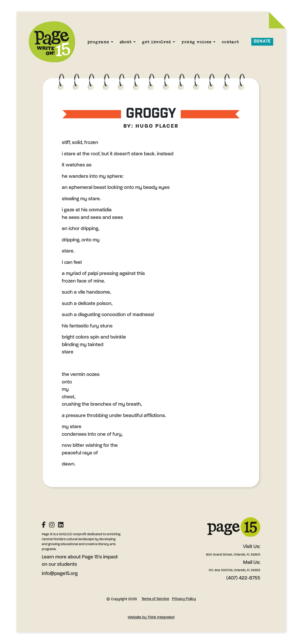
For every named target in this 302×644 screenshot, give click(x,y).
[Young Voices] (214, 42)
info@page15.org (60, 574)
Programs (98, 42)
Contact (230, 42)
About (126, 42)
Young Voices (196, 42)
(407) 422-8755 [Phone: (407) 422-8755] (243, 578)
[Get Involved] (174, 42)
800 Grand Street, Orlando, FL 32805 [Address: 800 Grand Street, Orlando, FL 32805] (233, 555)
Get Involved (156, 42)
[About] (134, 42)
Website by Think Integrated (151, 618)
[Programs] (112, 42)
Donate (262, 42)
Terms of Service (155, 599)
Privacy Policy (184, 599)
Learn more (54, 557)
